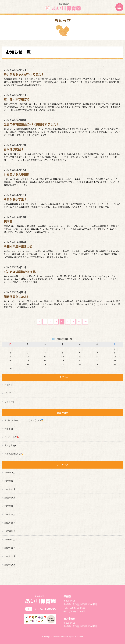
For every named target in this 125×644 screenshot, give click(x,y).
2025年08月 (10, 481)
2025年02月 (10, 531)
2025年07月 (10, 489)
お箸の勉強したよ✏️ (14, 454)
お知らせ (9, 385)
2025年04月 (10, 514)
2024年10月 (10, 565)
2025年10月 (10, 473)
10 (85, 322)
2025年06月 (10, 498)
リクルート (10, 402)
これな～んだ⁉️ (12, 437)
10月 (53, 339)
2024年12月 (10, 548)
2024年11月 (10, 556)
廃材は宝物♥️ (10, 446)
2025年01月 (10, 540)
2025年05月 (10, 506)
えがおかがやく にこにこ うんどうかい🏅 (24, 420)
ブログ (8, 393)
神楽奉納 (9, 429)
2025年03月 (10, 523)
